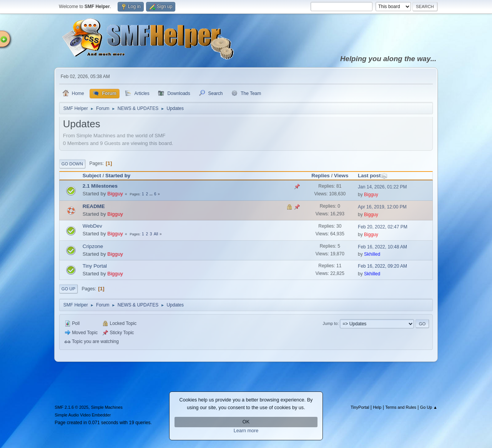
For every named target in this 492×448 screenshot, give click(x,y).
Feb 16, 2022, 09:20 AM (382, 266)
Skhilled (372, 254)
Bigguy (115, 194)
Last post (373, 176)
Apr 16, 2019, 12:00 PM (382, 207)
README (94, 206)
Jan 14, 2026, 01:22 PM (382, 187)
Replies (320, 176)
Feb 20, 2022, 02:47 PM (383, 227)
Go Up (68, 289)
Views (341, 176)
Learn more (246, 431)
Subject (92, 176)
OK (246, 422)
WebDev (92, 226)
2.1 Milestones (100, 186)
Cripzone (93, 246)
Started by (118, 176)
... (152, 194)
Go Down (72, 164)
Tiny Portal (95, 266)
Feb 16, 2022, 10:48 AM (382, 247)
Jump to (330, 323)
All (156, 234)
